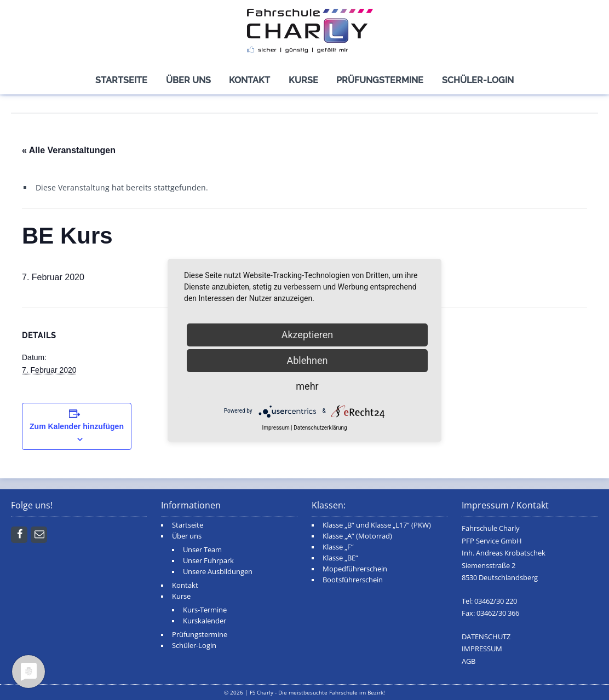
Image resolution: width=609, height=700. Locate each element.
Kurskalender (205, 621)
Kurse (303, 80)
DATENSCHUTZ (486, 637)
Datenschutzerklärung (320, 428)
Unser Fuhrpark (208, 561)
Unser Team (202, 550)
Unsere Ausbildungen (218, 572)
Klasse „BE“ (340, 558)
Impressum (275, 428)
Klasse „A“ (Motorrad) (357, 536)
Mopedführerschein (355, 569)
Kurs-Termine (205, 610)
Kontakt (249, 80)
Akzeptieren (308, 335)
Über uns (188, 80)
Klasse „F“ (338, 547)
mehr (307, 386)
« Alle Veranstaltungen (69, 150)
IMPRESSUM (482, 649)
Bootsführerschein (353, 580)
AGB (469, 661)
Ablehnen (307, 360)
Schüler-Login (478, 80)
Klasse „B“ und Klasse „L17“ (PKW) (377, 525)
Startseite (121, 80)
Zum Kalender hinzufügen (77, 426)
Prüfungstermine (380, 80)
